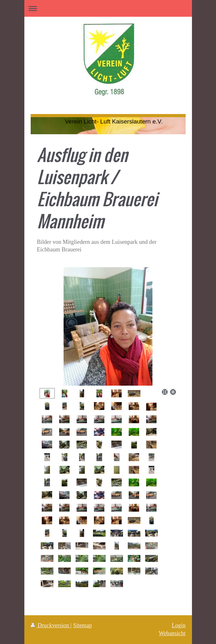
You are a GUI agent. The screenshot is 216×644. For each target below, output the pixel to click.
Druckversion (51, 625)
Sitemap (83, 625)
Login (179, 625)
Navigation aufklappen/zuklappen (108, 8)
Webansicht (172, 633)
